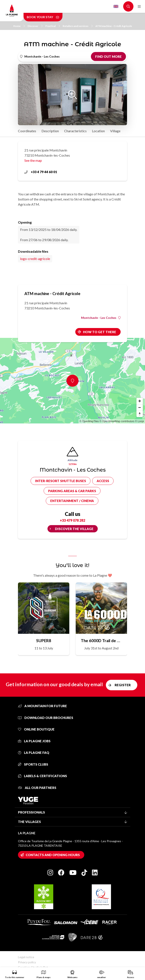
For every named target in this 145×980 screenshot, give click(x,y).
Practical (53, 26)
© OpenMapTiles (89, 421)
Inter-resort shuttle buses (61, 481)
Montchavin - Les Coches (101, 318)
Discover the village (74, 529)
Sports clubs (33, 764)
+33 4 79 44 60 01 (41, 172)
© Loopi (139, 421)
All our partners (37, 788)
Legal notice (26, 957)
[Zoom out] (140, 407)
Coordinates (27, 131)
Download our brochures (46, 718)
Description (50, 131)
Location (98, 131)
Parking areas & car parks (72, 491)
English (116, 6)
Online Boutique (36, 729)
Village (115, 131)
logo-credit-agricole (35, 259)
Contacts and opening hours (53, 855)
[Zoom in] (140, 401)
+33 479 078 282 (72, 520)
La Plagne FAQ (34, 753)
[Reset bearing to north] (140, 414)
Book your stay (43, 17)
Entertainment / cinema (72, 501)
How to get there (100, 332)
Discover (35, 26)
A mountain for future (42, 706)
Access (103, 481)
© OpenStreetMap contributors (117, 421)
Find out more (108, 56)
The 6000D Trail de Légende (101, 641)
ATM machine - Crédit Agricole (114, 26)
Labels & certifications (42, 776)
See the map (33, 160)
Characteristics (75, 131)
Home (19, 26)
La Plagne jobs (34, 741)
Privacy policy (27, 962)
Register (123, 685)
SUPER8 (44, 641)
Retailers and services (78, 26)
